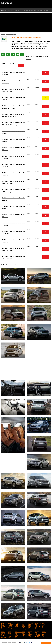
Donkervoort (38, 627)
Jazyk (48, 10)
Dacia (43, 625)
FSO (29, 628)
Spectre (30, 635)
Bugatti (30, 624)
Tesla (16, 636)
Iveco (30, 629)
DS (43, 627)
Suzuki (3, 636)
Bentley (16, 624)
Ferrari (3, 628)
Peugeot (37, 633)
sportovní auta (32, 10)
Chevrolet (10, 625)
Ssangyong (38, 635)
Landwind (44, 630)
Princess (23, 634)
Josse (3, 630)
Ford (23, 628)
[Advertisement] (26, 23)
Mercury (23, 632)
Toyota (30, 636)
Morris (9, 633)
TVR (43, 636)
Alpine (23, 623)
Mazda (43, 631)
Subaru (44, 635)
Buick (36, 624)
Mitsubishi (44, 632)
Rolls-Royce (38, 634)
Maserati (30, 631)
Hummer (3, 629)
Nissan (16, 633)
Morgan (3, 633)
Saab (2, 635)
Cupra (36, 625)
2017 (8, 55)
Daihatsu (10, 627)
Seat (9, 635)
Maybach (37, 631)
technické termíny (15, 10)
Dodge (30, 627)
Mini (36, 632)
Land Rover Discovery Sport (11, 34)
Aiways (10, 623)
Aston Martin (38, 623)
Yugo (16, 637)
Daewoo (3, 627)
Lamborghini (24, 630)
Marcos (23, 631)
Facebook (4, 642)
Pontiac (10, 634)
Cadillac (44, 624)
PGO (43, 633)
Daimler (17, 627)
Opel (29, 633)
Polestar (3, 634)
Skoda (16, 635)
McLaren (3, 632)
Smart (23, 635)
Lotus (16, 631)
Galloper (37, 628)
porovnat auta (24, 10)
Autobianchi (11, 624)
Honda (43, 628)
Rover (43, 634)
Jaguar (37, 629)
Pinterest (14, 642)
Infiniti (16, 629)
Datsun (23, 627)
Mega (9, 632)
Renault (30, 634)
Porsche (17, 634)
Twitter (9, 642)
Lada (16, 630)
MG (29, 632)
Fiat (9, 628)
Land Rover (3, 34)
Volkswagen (4, 637)
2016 (13, 55)
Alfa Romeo (17, 623)
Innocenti (24, 629)
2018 (3, 55)
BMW (23, 624)
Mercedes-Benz (18, 632)
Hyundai (10, 629)
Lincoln (10, 631)
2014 (22, 55)
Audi (43, 623)
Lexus (3, 631)
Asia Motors (31, 623)
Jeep (43, 629)
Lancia (30, 630)
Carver (3, 625)
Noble (23, 633)
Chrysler (17, 625)
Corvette (30, 625)
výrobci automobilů (5, 10)
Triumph (37, 636)
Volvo (9, 637)
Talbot (9, 636)
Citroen (23, 625)
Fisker (16, 628)
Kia (9, 630)
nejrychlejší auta (41, 10)
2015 (18, 55)
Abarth (3, 623)
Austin (3, 624)
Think (23, 636)
